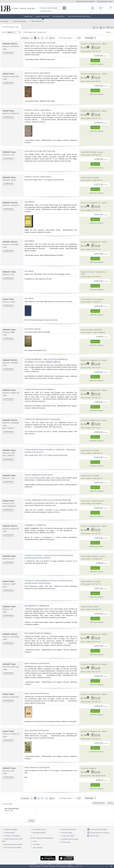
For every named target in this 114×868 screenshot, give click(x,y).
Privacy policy (65, 842)
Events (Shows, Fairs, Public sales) (12, 840)
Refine (110, 32)
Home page (28, 16)
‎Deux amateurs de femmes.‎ (37, 693)
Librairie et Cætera (87, 330)
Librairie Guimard (87, 607)
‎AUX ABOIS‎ (29, 241)
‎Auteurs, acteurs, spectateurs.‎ (38, 177)
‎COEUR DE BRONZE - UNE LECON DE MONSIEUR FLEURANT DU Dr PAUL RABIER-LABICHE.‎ (46, 361)
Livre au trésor (86, 501)
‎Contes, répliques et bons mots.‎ (39, 475)
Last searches (8, 804)
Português (54, 864)
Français (46, 864)
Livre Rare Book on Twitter (97, 829)
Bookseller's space (105, 1)
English (39, 864)
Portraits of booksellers (12, 836)
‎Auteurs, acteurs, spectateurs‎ (38, 110)
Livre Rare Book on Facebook (98, 833)
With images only (29, 32)
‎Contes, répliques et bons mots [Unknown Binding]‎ (48, 500)
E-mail (110, 27)
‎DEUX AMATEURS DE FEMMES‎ (38, 633)
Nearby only (41, 32)
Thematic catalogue (19, 21)
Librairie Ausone (86, 177)
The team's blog (65, 833)
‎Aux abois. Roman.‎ (33, 329)
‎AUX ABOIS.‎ (30, 202)
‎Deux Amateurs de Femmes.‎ (37, 663)
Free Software (38, 848)
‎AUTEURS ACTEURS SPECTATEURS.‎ (40, 43)
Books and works (42, 16)
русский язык (64, 864)
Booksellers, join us (38, 829)
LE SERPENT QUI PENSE (89, 152)
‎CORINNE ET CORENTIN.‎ (35, 525)
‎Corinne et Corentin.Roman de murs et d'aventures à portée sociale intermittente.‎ (49, 582)
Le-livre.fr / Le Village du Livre (91, 44)
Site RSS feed (93, 836)
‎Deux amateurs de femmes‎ (37, 730)
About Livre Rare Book (69, 829)
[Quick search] (52, 8)
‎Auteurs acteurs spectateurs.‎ (38, 73)
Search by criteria (46, 11)
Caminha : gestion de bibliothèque (42, 838)
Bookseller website (38, 833)
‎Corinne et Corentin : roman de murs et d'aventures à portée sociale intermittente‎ (49, 557)
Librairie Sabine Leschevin (90, 556)
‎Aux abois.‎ (29, 271)
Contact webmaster (67, 836)
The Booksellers (59, 16)
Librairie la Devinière (88, 272)
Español (73, 864)
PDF (96, 27)
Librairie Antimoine (87, 581)
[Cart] (92, 8)
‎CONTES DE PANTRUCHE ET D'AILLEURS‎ (42, 419)
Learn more (78, 866)
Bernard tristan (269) (11, 27)
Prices (35, 841)
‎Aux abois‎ (29, 298)
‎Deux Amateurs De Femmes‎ (37, 767)
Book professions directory (79, 16)
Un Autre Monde (86, 299)
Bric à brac (36, 844)
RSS (102, 27)
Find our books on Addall (11, 847)
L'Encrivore (85, 768)
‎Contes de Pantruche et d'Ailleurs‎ (40, 389)
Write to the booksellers (85, 1)
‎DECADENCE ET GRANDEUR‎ (37, 606)
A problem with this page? (69, 839)
